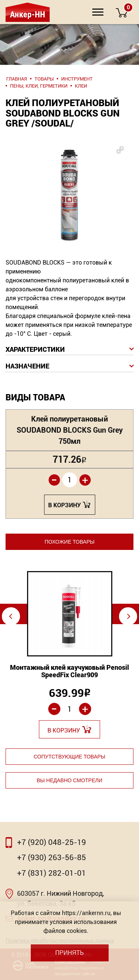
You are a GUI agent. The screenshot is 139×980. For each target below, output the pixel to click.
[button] (67, 180)
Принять (69, 953)
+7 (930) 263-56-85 (52, 858)
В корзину (64, 505)
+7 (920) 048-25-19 (52, 842)
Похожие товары (69, 542)
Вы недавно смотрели (69, 780)
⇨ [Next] (129, 616)
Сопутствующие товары (69, 757)
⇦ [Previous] (11, 616)
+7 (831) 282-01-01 (52, 873)
